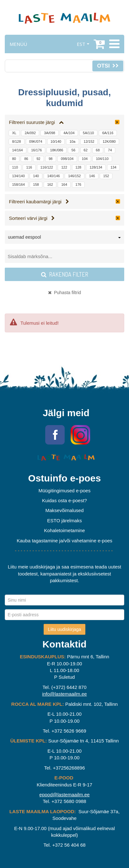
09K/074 (36, 141)
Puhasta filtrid (65, 293)
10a (72, 141)
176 (78, 184)
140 (36, 176)
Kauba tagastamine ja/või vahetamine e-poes (64, 541)
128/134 (96, 167)
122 (64, 167)
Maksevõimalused (64, 510)
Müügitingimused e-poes (64, 491)
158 (36, 184)
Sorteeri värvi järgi (32, 218)
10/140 (56, 141)
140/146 (54, 176)
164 (64, 184)
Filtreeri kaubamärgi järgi (39, 202)
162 (50, 184)
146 (92, 176)
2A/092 (30, 133)
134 (113, 167)
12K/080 (109, 141)
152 (106, 176)
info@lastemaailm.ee (64, 694)
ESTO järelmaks (64, 521)
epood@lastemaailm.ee (65, 795)
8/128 (17, 141)
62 (86, 150)
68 (98, 150)
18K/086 (57, 150)
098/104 (67, 159)
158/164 (18, 184)
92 (39, 159)
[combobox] (64, 238)
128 (78, 167)
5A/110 (88, 133)
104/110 (102, 159)
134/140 (18, 176)
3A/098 (50, 133)
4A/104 (69, 133)
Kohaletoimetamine (64, 530)
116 (29, 167)
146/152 (75, 176)
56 (73, 150)
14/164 (18, 150)
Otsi (108, 66)
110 (15, 167)
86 (26, 159)
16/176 (37, 150)
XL (14, 133)
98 (51, 159)
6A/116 (108, 133)
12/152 (89, 141)
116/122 (47, 167)
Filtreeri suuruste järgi (36, 122)
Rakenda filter (65, 274)
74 (110, 150)
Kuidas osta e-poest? (64, 500)
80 (14, 159)
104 (85, 159)
